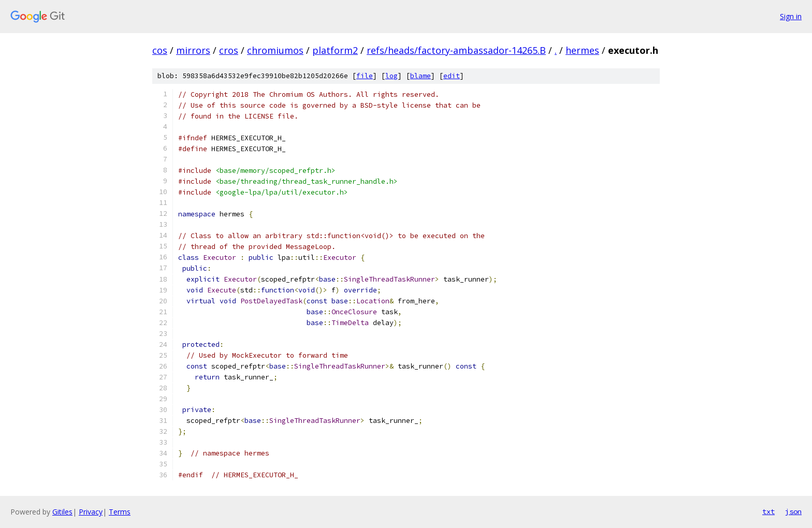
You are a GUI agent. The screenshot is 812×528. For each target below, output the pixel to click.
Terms (120, 512)
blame (421, 76)
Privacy (91, 512)
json (793, 511)
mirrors (193, 50)
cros (229, 50)
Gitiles (62, 512)
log (392, 76)
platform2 (335, 50)
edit (452, 76)
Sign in (791, 16)
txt (769, 511)
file (365, 76)
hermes (582, 50)
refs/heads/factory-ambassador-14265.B (456, 50)
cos (160, 50)
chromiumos (275, 50)
